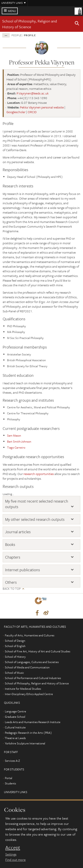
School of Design (15, 641)
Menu (12, 11)
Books (10, 544)
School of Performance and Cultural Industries (33, 678)
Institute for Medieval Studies (23, 689)
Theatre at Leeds (15, 738)
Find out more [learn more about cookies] (15, 860)
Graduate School (15, 717)
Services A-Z (12, 761)
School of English (15, 646)
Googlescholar (16, 112)
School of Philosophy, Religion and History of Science (30, 24)
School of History (15, 657)
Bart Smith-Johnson (19, 441)
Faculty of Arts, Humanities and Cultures (30, 635)
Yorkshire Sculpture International (25, 743)
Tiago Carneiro (16, 447)
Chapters (13, 557)
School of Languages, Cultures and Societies (32, 662)
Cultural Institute (15, 727)
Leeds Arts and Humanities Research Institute (33, 722)
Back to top (12, 589)
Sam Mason (14, 435)
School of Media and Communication (27, 667)
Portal (9, 778)
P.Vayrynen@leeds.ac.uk (33, 93)
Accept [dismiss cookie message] (13, 848)
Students (10, 783)
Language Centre (15, 711)
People (17, 35)
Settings (11, 854)
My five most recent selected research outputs (37, 504)
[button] (77, 24)
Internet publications (22, 570)
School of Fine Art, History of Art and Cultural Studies (38, 651)
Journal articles (18, 532)
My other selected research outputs (35, 519)
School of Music (14, 673)
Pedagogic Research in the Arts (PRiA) (28, 733)
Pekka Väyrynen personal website (42, 107)
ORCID (32, 112)
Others (11, 582)
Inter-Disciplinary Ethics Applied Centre (29, 694)
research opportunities (39, 474)
